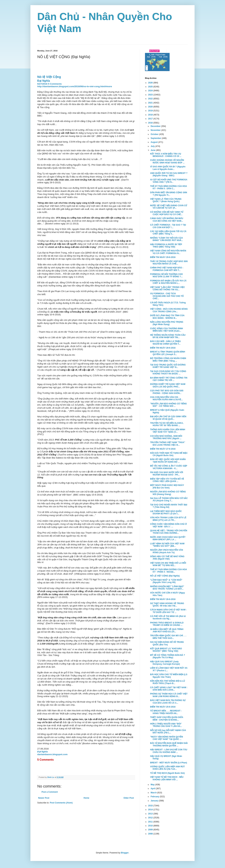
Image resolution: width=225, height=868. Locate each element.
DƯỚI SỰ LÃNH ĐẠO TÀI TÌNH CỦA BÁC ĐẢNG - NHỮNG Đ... (167, 317)
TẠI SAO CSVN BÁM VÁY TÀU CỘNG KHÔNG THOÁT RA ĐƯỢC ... (168, 373)
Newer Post (44, 798)
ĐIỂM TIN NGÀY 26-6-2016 (163, 599)
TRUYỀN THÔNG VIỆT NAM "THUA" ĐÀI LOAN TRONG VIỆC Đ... (168, 444)
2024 (151, 91)
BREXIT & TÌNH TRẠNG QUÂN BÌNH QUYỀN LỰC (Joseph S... (168, 353)
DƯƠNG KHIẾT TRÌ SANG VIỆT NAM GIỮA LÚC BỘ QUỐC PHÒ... (168, 385)
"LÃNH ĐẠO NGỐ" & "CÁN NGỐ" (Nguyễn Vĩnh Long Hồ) (166, 581)
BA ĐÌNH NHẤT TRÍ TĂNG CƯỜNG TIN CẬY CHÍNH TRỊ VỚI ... (169, 379)
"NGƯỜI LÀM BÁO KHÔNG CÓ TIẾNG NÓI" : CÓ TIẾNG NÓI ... (168, 405)
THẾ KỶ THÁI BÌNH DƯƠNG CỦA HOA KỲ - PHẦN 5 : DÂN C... (168, 187)
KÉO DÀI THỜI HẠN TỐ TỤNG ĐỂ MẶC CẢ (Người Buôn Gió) (169, 454)
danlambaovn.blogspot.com (52, 754)
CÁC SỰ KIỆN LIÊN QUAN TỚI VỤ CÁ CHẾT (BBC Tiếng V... (168, 233)
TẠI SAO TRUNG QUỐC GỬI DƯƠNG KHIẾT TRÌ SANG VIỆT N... (168, 366)
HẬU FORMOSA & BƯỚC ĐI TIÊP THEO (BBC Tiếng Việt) (166, 246)
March (154, 793)
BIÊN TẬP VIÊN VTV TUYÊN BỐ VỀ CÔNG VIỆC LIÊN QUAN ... (167, 480)
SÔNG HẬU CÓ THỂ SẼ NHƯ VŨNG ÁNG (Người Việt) (167, 558)
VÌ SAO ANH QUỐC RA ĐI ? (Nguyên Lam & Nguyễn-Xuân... (168, 168)
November (156, 130)
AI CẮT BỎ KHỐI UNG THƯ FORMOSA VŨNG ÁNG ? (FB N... (169, 181)
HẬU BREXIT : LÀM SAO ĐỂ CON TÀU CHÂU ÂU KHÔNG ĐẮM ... (169, 751)
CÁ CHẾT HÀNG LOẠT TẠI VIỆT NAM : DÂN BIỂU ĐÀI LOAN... (169, 689)
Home (86, 798)
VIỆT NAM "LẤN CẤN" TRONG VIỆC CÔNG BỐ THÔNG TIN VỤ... (167, 288)
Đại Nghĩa (44, 81)
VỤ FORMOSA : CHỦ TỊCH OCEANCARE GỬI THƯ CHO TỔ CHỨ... (167, 296)
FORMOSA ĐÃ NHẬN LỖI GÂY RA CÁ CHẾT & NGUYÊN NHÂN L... (168, 282)
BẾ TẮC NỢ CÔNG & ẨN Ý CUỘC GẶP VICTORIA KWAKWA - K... (169, 467)
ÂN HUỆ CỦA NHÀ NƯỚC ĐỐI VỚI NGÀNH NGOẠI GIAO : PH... (167, 474)
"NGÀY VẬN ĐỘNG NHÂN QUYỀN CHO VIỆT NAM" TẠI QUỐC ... (167, 738)
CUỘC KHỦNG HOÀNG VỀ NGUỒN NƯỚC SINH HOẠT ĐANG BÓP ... (167, 161)
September (156, 138)
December (156, 126)
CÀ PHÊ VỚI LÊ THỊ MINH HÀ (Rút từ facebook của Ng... (168, 617)
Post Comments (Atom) (61, 803)
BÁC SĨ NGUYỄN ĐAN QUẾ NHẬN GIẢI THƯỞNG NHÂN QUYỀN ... (169, 744)
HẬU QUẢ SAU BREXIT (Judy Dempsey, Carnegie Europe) (165, 663)
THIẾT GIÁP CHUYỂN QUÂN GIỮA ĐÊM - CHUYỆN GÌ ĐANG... (167, 718)
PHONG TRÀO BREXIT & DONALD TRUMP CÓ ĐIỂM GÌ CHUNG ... (167, 624)
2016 (151, 123)
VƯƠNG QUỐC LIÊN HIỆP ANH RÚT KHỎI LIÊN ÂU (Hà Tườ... (167, 768)
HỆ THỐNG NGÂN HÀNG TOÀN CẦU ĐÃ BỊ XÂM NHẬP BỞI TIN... (168, 336)
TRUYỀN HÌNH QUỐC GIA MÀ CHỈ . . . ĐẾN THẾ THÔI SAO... (168, 637)
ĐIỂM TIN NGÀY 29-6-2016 (163, 257)
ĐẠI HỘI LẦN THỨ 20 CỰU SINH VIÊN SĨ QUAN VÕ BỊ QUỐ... (168, 418)
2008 (151, 834)
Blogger (125, 853)
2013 (151, 814)
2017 (151, 119)
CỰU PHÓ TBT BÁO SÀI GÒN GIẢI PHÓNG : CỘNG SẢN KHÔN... (167, 392)
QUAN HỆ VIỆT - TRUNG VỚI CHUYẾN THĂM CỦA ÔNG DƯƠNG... (169, 532)
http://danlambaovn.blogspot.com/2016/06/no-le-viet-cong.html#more (75, 86)
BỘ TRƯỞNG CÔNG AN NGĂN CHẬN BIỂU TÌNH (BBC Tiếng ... (168, 359)
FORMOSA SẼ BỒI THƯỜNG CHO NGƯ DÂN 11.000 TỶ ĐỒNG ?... (166, 275)
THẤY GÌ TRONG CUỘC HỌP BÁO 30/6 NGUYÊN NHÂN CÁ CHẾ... (169, 263)
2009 (151, 830)
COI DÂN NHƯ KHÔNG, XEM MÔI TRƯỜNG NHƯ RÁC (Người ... (166, 437)
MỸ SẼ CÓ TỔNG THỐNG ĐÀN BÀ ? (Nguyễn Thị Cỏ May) (168, 656)
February (155, 797)
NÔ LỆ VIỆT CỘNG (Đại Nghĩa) (165, 576)
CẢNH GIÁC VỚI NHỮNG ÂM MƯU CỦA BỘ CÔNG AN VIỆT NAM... (167, 220)
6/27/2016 (42, 84)
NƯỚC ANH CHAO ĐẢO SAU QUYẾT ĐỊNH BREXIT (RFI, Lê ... (168, 538)
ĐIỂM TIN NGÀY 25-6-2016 (163, 707)
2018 (151, 115)
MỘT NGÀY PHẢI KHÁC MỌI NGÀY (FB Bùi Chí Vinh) (167, 486)
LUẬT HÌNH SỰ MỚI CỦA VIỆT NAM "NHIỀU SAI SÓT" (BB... (167, 545)
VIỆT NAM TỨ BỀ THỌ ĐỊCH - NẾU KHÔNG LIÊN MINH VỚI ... (167, 778)
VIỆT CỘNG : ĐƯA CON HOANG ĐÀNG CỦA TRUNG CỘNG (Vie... (169, 310)
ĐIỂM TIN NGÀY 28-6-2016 (163, 348)
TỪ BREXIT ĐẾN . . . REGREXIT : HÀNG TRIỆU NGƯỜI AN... (166, 712)
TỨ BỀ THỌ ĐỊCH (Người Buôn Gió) (167, 773)
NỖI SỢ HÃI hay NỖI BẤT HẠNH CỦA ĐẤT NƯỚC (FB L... (168, 731)
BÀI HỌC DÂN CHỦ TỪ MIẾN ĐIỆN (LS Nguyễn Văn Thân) (169, 676)
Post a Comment (50, 792)
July (153, 146)
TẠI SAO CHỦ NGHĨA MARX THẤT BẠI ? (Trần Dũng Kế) (169, 506)
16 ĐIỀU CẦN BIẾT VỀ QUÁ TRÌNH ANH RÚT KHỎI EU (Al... (167, 630)
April (153, 789)
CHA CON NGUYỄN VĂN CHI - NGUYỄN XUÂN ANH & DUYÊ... (166, 398)
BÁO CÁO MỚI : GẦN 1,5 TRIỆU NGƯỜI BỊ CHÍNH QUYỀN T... (165, 343)
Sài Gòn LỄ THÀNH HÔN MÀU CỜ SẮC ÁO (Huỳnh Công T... (169, 499)
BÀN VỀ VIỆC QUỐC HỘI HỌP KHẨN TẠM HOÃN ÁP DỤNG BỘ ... (168, 461)
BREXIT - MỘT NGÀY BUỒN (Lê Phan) (169, 763)
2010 (151, 826)
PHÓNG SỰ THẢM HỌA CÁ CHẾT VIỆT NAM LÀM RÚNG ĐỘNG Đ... (169, 695)
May (153, 785)
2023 (151, 95)
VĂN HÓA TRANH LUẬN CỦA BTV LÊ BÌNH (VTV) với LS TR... (168, 519)
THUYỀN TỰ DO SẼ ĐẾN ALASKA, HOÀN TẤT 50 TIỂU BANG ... (167, 424)
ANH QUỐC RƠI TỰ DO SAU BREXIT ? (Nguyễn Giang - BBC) (169, 174)
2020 (151, 107)
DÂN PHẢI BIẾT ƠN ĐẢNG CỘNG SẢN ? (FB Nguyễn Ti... (169, 194)
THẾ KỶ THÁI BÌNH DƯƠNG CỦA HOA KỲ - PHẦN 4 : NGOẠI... (168, 571)
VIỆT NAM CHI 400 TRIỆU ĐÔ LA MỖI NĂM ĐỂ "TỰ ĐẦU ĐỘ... (168, 564)
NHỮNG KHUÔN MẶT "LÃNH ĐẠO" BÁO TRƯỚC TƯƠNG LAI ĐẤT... (167, 588)
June (153, 150)
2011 (151, 822)
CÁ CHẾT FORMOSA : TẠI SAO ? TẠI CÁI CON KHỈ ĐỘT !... (168, 226)
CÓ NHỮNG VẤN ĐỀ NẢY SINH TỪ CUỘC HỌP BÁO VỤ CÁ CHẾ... (167, 213)
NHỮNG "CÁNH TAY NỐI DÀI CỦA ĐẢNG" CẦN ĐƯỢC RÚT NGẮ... (167, 239)
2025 (151, 87)
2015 (151, 806)
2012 (151, 818)
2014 (151, 810)
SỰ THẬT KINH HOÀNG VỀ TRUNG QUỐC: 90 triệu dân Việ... (167, 605)
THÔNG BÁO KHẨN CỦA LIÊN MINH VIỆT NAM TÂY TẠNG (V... (168, 431)
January (155, 801)
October (155, 134)
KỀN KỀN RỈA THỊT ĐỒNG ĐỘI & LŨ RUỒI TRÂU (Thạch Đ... (168, 682)
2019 (151, 111)
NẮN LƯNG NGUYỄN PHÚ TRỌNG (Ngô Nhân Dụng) (167, 323)
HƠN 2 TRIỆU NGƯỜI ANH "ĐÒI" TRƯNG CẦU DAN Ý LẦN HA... (166, 725)
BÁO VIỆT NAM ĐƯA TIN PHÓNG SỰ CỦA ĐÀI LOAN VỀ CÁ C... (168, 702)
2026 (151, 83)
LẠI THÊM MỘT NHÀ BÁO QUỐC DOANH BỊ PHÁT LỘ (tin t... (166, 512)
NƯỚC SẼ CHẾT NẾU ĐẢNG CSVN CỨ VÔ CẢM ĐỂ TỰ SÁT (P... (169, 207)
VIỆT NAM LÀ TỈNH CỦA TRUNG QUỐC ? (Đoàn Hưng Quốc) (166, 200)
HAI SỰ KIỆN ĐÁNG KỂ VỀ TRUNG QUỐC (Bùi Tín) (167, 643)
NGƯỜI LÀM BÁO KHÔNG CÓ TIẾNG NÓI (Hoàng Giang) (168, 493)
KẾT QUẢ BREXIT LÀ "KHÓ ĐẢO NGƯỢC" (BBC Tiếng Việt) (166, 650)
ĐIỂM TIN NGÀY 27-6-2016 (163, 449)
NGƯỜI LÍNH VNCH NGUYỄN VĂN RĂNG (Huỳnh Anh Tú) (167, 551)
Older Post (129, 798)
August (154, 142)
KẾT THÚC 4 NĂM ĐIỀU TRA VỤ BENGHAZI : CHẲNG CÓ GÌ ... (166, 155)
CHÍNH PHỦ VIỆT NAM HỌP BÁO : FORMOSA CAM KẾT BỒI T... (167, 269)
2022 (151, 99)
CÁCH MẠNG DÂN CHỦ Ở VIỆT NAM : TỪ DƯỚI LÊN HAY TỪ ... (168, 611)
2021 (151, 103)
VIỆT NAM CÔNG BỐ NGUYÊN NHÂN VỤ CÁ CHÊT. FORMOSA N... (168, 252)
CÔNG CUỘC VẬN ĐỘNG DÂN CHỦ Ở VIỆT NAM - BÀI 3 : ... (168, 525)
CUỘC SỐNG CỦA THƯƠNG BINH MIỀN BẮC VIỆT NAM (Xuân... (167, 330)
